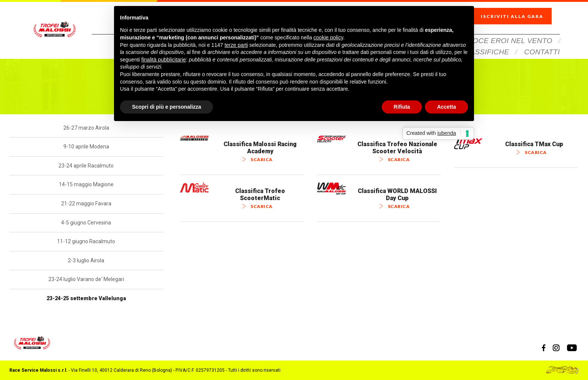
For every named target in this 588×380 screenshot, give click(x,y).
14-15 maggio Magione (86, 184)
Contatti (542, 42)
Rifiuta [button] (402, 107)
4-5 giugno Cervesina (86, 223)
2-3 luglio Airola (86, 260)
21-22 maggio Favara (86, 203)
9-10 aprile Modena (86, 147)
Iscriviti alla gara (518, 11)
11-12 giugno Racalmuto (86, 241)
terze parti (236, 45)
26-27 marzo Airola (86, 128)
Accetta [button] (446, 107)
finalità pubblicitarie (164, 60)
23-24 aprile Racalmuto (86, 166)
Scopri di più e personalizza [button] (166, 107)
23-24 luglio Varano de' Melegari (86, 279)
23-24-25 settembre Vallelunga (86, 298)
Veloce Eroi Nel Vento (506, 31)
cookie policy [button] (328, 37)
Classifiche (485, 42)
